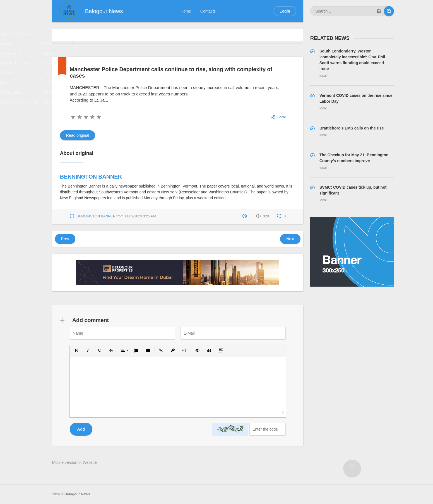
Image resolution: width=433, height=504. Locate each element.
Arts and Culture (26, 72)
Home (186, 11)
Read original (78, 135)
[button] (76, 351)
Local (26, 48)
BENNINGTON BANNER (91, 177)
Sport (26, 96)
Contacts (208, 11)
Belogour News (77, 494)
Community (26, 60)
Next (290, 239)
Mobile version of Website (74, 462)
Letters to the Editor (26, 120)
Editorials (26, 84)
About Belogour (26, 35)
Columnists (26, 108)
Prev (65, 239)
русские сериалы (302, 492)
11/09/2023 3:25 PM (140, 216)
